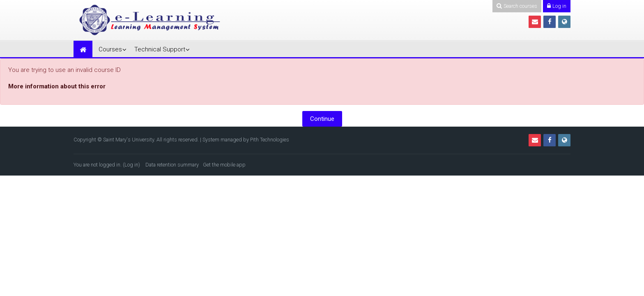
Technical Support (160, 49)
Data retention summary (172, 165)
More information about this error (57, 86)
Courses (110, 49)
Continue (322, 119)
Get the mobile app (224, 165)
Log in (131, 165)
